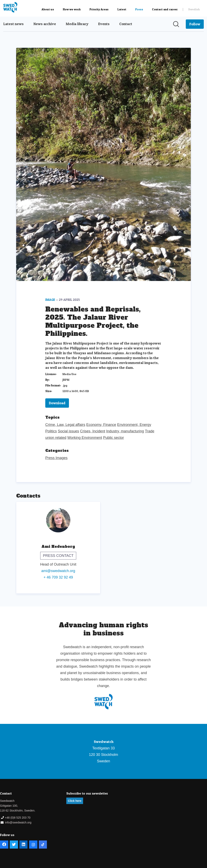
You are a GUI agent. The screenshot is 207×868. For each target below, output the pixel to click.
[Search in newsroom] (176, 24)
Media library (77, 24)
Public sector (114, 438)
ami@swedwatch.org (58, 571)
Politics (51, 431)
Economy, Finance (101, 425)
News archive (45, 24)
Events (104, 24)
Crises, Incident (93, 431)
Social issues (68, 431)
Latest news (13, 24)
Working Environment (85, 438)
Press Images (56, 458)
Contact (126, 24)
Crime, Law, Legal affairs (65, 425)
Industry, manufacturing (125, 431)
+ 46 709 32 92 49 (58, 577)
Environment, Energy (134, 425)
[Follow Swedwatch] (195, 24)
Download (57, 403)
